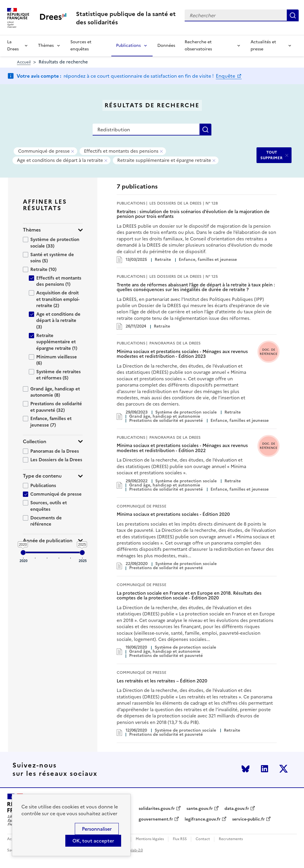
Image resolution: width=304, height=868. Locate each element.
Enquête (226, 76)
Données (166, 46)
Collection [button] (35, 442)
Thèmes (46, 46)
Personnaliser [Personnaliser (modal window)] (97, 829)
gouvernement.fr (156, 819)
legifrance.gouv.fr (203, 819)
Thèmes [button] (32, 230)
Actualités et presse (263, 46)
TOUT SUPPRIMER (271, 155)
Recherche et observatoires (198, 46)
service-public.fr (248, 819)
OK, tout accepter (93, 841)
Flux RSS (180, 839)
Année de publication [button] (48, 541)
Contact (203, 839)
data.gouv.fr (237, 809)
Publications (128, 46)
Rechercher (293, 15)
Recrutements (231, 839)
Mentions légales (150, 839)
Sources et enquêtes (81, 46)
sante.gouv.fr (200, 809)
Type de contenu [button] (42, 476)
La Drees (13, 46)
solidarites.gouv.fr (157, 809)
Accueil (24, 62)
